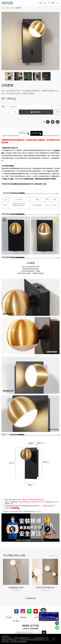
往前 (49, 556)
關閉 (59, 639)
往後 (56, 556)
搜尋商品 (49, 3)
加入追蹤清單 (57, 112)
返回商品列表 (31, 598)
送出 (44, 633)
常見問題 (52, 617)
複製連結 (58, 121)
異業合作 (45, 621)
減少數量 (3, 112)
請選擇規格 (31, 107)
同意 (54, 639)
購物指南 (23, 617)
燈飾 (8, 8)
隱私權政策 (23, 642)
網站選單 (58, 3)
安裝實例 (35, 133)
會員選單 (44, 3)
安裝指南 (38, 617)
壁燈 (12, 8)
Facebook (48, 122)
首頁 (3, 8)
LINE (53, 122)
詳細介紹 (23, 133)
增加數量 (15, 112)
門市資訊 (9, 617)
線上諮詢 (16, 621)
